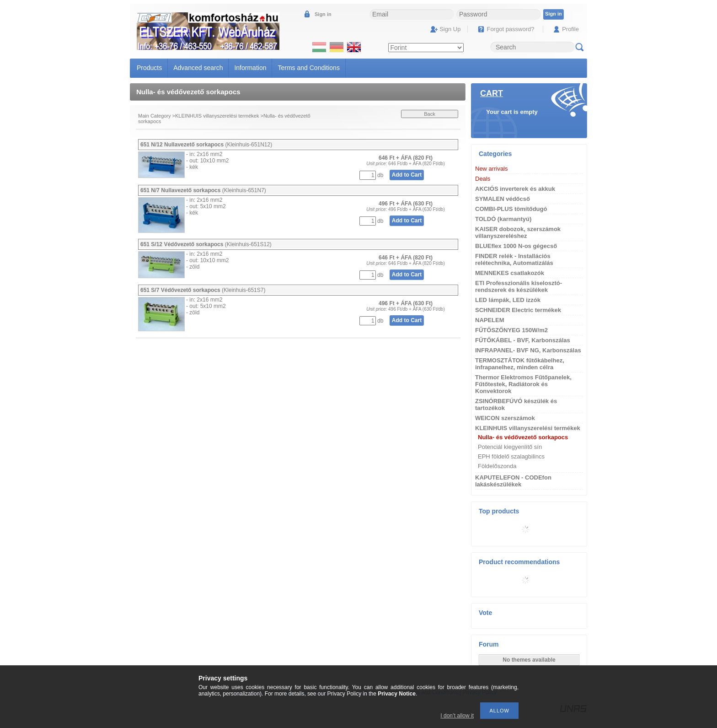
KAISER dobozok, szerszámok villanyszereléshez (518, 232)
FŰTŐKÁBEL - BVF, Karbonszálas (523, 340)
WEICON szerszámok (505, 418)
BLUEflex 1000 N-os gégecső (516, 246)
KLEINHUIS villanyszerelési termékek (217, 116)
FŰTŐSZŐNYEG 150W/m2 (511, 330)
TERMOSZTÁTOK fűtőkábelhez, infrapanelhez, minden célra (520, 364)
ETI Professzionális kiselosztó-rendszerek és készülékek (519, 286)
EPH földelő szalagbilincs (511, 456)
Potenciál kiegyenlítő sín (510, 447)
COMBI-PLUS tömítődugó (511, 209)
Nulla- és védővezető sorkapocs (523, 437)
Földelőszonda (497, 466)
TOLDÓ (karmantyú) (503, 219)
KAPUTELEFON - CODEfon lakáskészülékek (513, 481)
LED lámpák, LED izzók (508, 300)
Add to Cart (407, 175)
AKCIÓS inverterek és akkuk (515, 189)
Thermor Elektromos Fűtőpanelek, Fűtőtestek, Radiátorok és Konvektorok (523, 384)
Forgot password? (510, 29)
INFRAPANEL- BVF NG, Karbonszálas (528, 350)
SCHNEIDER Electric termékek (518, 310)
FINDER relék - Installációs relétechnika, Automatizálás (514, 259)
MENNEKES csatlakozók (510, 273)
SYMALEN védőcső (503, 199)
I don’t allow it (457, 716)
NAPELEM (490, 320)
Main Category (155, 116)
